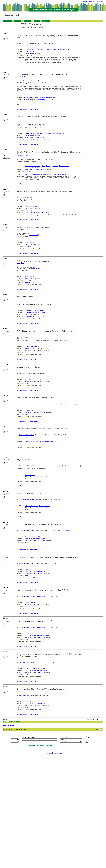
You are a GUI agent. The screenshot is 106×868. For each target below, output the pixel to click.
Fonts (36, 603)
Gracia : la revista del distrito (27, 404)
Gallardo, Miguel (21, 77)
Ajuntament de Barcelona (32, 103)
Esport (40, 379)
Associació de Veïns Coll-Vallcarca (35, 313)
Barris (26, 97)
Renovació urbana (44, 506)
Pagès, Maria (20, 39)
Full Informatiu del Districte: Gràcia (28, 500)
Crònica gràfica (33, 97)
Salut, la (27, 99)
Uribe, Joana (20, 691)
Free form (100, 730)
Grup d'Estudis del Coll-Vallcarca (34, 137)
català (102, 1)
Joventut (37, 537)
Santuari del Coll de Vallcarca (33, 168)
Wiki (61, 753)
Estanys (27, 668)
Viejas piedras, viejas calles (73, 466)
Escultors (27, 346)
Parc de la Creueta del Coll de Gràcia (36, 572)
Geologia (62, 133)
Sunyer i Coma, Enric (31, 213)
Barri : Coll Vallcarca (24, 373)
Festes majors (29, 410)
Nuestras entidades (70, 404)
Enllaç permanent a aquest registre (28, 67)
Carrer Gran (22, 662)
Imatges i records (36, 199)
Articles (51, 160)
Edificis (27, 50)
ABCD (55, 753)
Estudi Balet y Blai (30, 51)
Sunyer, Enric (20, 229)
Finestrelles (22, 160)
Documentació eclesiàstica (33, 166)
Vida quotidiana (43, 97)
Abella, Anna (20, 658)
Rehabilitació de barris (49, 441)
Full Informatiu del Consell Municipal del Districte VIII (33, 596)
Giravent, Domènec (44, 213)
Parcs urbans (29, 570)
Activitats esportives (31, 379)
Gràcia (27, 350)
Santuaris (55, 166)
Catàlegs (49, 166)
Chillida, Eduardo (30, 348)
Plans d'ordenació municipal (33, 441)
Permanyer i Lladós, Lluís (24, 333)
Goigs (43, 166)
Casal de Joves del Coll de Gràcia (35, 539)
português (86, 1)
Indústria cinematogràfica (37, 50)
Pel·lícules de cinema (52, 50)
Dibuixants (52, 97)
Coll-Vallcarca (29, 53)
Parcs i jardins (29, 603)
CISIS (51, 753)
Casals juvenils (29, 537)
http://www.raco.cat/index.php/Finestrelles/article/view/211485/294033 (45, 174)
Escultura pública (36, 346)
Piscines (43, 668)
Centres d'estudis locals (51, 133)
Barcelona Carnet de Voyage (39, 82)
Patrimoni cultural (65, 50)
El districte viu (69, 531)
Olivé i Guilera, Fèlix (22, 155)
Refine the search (36, 26)
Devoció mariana (64, 166)
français (97, 1)
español (92, 1)
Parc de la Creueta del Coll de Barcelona (37, 635)
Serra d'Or (22, 43)
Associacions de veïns (31, 311)
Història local (39, 133)
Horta (26, 170)
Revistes (27, 133)
